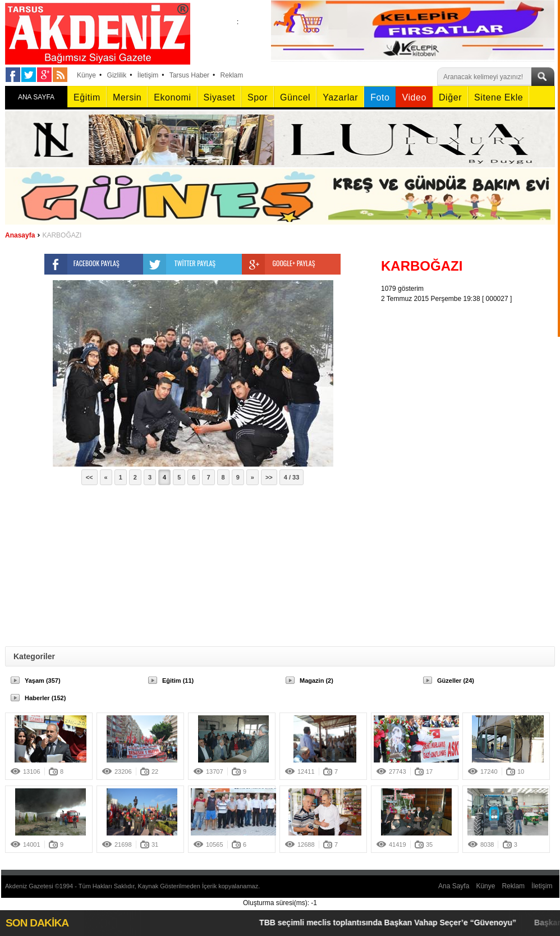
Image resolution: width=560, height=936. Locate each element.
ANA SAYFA (36, 97)
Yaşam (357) (43, 681)
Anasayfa (20, 235)
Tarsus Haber (189, 75)
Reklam (232, 75)
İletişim (148, 75)
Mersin (127, 97)
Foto (380, 97)
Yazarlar (340, 97)
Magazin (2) (316, 681)
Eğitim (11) (178, 681)
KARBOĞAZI (62, 235)
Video (414, 97)
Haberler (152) (45, 698)
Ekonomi (172, 97)
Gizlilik (117, 75)
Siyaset (219, 97)
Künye (86, 75)
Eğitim (87, 97)
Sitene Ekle (499, 97)
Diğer (450, 97)
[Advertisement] (437, 472)
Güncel (295, 97)
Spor (258, 97)
